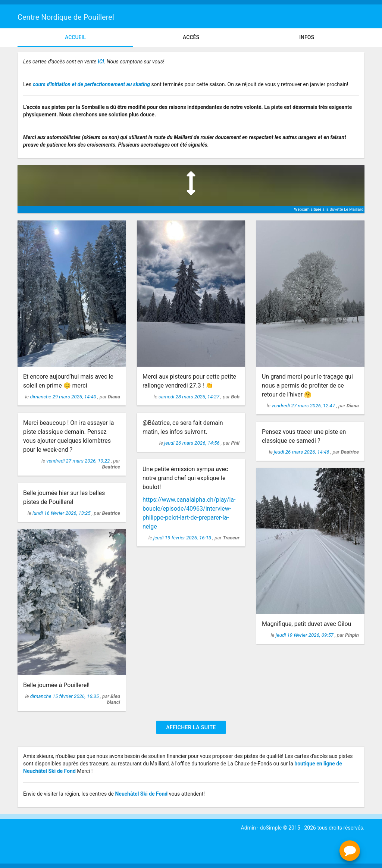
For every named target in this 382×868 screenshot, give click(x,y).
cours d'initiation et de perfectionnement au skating (91, 84)
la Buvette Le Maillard (344, 209)
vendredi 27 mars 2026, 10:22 (79, 461)
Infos (307, 37)
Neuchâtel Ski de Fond (141, 794)
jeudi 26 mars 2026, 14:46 (302, 452)
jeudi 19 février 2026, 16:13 (183, 538)
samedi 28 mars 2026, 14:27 (190, 397)
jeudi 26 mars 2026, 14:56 (192, 443)
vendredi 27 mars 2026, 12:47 (304, 406)
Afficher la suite (191, 727)
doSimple (271, 828)
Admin (248, 828)
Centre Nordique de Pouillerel (66, 17)
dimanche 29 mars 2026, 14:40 (64, 397)
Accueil (75, 37)
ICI (101, 62)
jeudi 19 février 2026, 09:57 (305, 635)
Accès (191, 37)
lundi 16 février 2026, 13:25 (62, 513)
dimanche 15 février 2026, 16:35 (65, 696)
